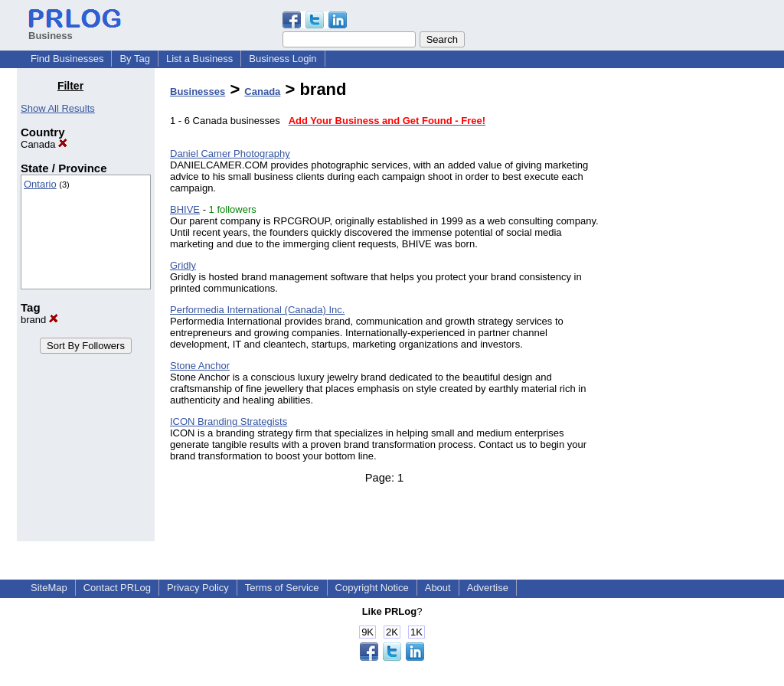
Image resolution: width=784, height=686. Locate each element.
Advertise (488, 588)
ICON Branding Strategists (229, 421)
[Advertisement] (689, 309)
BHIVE (185, 209)
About (438, 588)
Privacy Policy (198, 588)
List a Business (199, 59)
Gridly (183, 265)
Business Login (283, 59)
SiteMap (49, 588)
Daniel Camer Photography (230, 154)
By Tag (135, 59)
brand (39, 320)
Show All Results (58, 108)
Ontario (40, 184)
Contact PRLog (117, 588)
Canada (44, 144)
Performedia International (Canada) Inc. (257, 310)
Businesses (198, 91)
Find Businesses (67, 59)
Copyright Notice (372, 588)
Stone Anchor (200, 366)
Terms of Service (282, 588)
